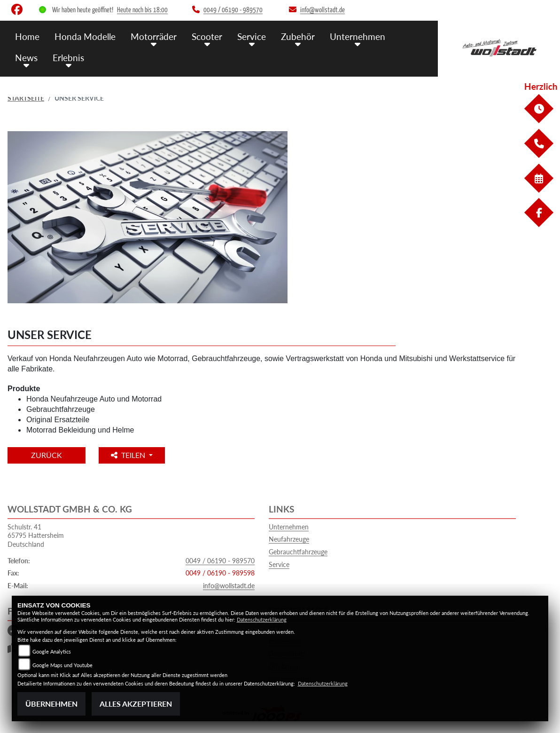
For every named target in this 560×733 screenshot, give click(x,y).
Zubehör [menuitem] (298, 36)
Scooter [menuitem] (207, 36)
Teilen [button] (129, 455)
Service (279, 564)
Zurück (47, 455)
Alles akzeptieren (136, 704)
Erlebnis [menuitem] (68, 58)
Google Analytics (52, 651)
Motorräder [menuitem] (154, 36)
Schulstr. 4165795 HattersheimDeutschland (36, 536)
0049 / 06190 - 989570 (220, 561)
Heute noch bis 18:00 (142, 10)
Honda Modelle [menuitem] (85, 36)
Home (27, 36)
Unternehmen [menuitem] (358, 36)
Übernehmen (51, 704)
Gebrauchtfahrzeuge (298, 552)
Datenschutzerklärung (262, 619)
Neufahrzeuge (289, 539)
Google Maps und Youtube (62, 665)
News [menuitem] (26, 58)
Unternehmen (289, 527)
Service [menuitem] (252, 36)
